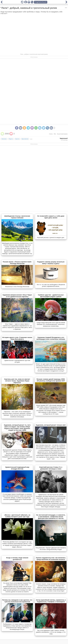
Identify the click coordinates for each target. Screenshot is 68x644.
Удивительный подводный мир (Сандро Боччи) (17, 468)
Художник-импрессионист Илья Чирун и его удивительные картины (17, 296)
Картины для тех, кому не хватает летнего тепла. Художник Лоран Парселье (17, 381)
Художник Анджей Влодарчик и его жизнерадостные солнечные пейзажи (51, 338)
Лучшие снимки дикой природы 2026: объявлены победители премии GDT (51, 380)
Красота (17, 139)
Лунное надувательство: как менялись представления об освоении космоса (51, 559)
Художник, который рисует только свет (51, 425)
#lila (55, 134)
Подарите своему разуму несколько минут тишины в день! (51, 263)
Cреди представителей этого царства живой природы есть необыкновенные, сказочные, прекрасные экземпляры (51, 324)
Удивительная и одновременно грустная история (17, 361)
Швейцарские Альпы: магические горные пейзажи (17, 217)
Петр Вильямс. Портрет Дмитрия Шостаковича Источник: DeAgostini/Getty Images (51, 549)
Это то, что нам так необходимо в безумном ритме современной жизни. (51, 285)
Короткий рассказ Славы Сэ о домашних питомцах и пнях (51, 468)
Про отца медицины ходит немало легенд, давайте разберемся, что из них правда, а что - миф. (51, 632)
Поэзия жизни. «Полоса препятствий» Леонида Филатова (17, 263)
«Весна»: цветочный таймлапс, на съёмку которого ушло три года (17, 516)
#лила (51, 134)
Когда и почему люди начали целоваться (17, 559)
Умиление (4, 139)
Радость (11, 139)
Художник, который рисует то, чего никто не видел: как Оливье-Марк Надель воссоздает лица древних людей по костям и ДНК (17, 428)
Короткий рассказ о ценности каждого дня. (51, 237)
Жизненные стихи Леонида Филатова (17, 287)
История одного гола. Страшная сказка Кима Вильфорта (17, 338)
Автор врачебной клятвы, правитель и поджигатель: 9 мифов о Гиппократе (51, 601)
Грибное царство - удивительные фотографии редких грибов (51, 296)
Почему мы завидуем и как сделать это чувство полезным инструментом (17, 601)
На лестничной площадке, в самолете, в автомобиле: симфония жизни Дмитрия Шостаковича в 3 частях (51, 517)
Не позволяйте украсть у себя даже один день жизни (51, 217)
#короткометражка (62, 134)
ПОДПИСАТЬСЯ (41, 2)
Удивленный (64, 138)
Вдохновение (25, 139)
